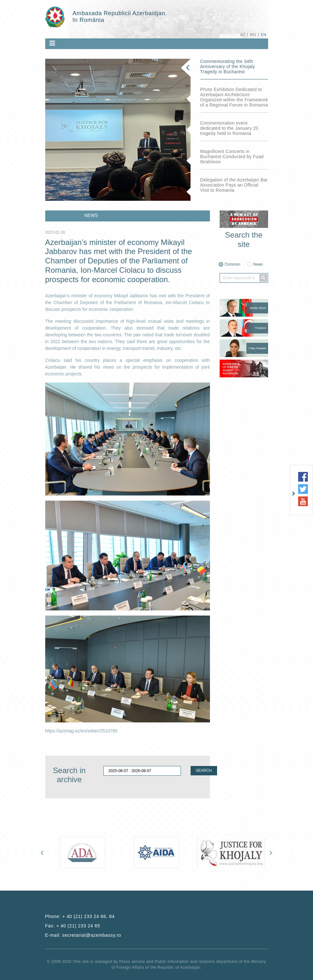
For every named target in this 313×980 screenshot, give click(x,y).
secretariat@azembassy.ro (92, 935)
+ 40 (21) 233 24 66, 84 (89, 916)
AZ (243, 35)
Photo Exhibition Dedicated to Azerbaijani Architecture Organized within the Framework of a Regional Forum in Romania (234, 97)
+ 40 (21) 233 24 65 (78, 926)
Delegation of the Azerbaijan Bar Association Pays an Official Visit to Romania (234, 185)
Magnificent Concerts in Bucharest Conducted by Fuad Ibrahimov (232, 157)
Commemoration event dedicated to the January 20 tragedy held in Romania (229, 128)
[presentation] (42, 852)
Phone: (80, 916)
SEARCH (204, 771)
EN (263, 35)
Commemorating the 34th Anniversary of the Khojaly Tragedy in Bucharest (228, 66)
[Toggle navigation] (52, 43)
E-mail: (83, 935)
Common (232, 264)
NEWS (91, 215)
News (258, 264)
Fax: (73, 926)
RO (253, 35)
